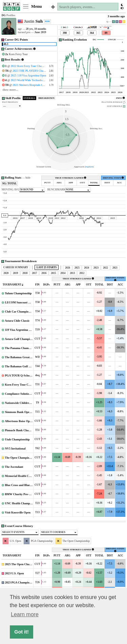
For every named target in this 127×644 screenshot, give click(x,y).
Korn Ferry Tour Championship (25, 385)
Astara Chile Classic (18, 321)
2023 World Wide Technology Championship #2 (39, 80)
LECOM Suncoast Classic (21, 302)
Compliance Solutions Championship (28, 394)
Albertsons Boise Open (19, 421)
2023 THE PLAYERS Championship (34, 71)
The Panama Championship (22, 348)
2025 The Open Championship (24, 564)
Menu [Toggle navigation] (32, 6)
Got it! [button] (21, 632)
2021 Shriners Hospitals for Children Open (37, 85)
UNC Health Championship (22, 503)
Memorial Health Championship (25, 476)
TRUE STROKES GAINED (71, 178)
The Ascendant (14, 467)
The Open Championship (20, 458)
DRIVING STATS (113, 178)
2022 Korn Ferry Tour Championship (32, 66)
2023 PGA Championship (20, 582)
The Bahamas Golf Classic (21, 366)
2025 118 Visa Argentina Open (29, 75)
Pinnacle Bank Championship (23, 430)
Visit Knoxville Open (18, 512)
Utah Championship (18, 439)
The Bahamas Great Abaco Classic (26, 357)
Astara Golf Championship (22, 339)
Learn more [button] (25, 614)
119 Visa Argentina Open (20, 330)
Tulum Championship (18, 293)
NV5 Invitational (15, 448)
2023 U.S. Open (14, 573)
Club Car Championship (20, 312)
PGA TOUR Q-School (19, 375)
